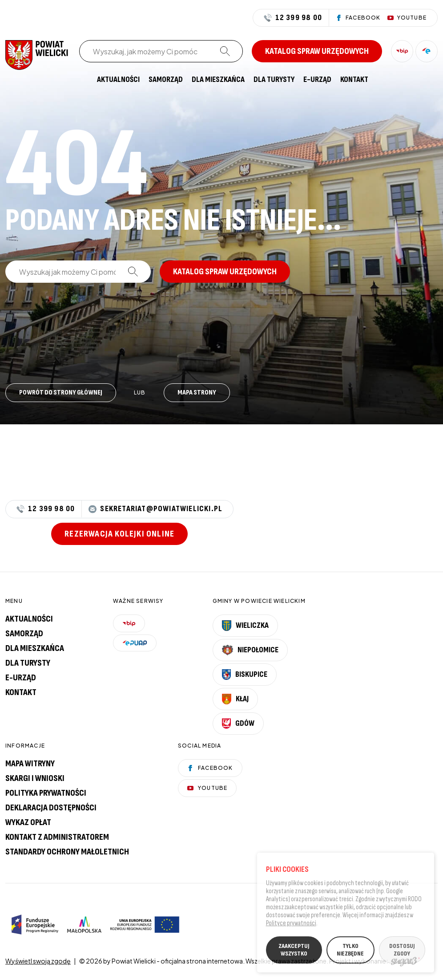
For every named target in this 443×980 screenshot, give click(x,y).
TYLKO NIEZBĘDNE (350, 952)
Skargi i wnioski (35, 778)
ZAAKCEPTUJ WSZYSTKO (294, 952)
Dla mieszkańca (218, 80)
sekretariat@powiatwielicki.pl (155, 509)
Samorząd (166, 80)
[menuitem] (84, 80)
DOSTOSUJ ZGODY (402, 952)
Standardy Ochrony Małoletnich (67, 852)
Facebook (210, 768)
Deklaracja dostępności (51, 808)
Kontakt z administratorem (57, 837)
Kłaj (235, 699)
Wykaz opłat (28, 822)
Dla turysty (274, 80)
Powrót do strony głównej (61, 392)
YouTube (207, 788)
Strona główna (84, 80)
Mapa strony (197, 392)
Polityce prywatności (291, 925)
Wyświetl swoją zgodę (38, 961)
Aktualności (118, 80)
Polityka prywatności (46, 793)
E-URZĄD (317, 80)
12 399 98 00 (293, 18)
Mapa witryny (30, 764)
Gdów (238, 724)
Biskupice (245, 675)
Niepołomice (250, 650)
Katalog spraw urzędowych (317, 51)
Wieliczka (246, 626)
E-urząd (21, 678)
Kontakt (354, 80)
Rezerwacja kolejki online (119, 534)
